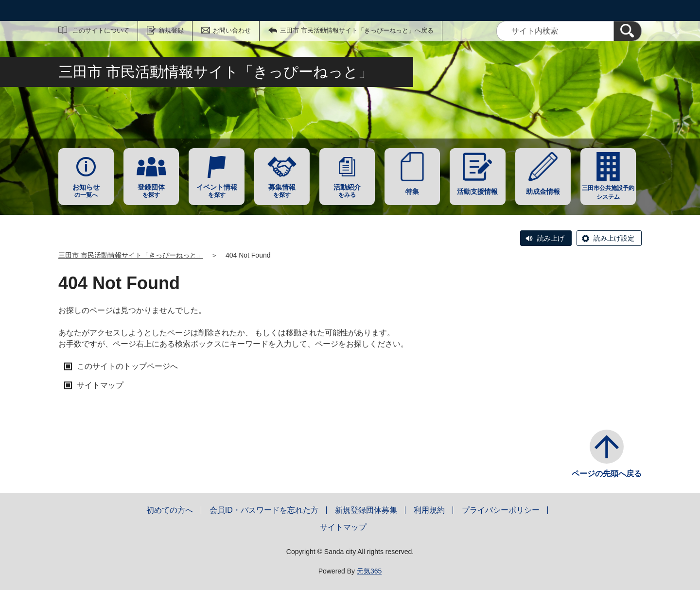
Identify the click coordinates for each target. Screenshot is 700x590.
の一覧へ (86, 191)
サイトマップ (100, 385)
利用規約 (429, 510)
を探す (151, 191)
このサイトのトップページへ (127, 366)
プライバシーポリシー (501, 510)
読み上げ (551, 238)
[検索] (628, 31)
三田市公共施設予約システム (608, 192)
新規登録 (171, 30)
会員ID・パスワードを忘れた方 (264, 510)
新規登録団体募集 (366, 510)
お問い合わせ (232, 30)
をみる (347, 191)
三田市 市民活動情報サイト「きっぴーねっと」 (131, 255)
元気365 (369, 571)
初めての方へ (170, 510)
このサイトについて (101, 30)
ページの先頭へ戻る (607, 474)
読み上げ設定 (614, 238)
